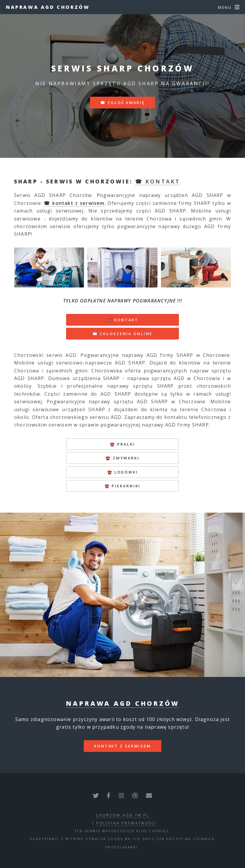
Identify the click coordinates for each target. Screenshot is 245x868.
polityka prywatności (126, 823)
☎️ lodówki (123, 472)
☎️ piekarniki (123, 486)
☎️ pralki (122, 444)
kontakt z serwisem (122, 746)
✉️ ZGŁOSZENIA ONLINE (123, 334)
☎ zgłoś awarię (122, 103)
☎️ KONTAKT (123, 320)
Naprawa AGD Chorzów (48, 7)
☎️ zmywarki (122, 458)
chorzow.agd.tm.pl (122, 815)
